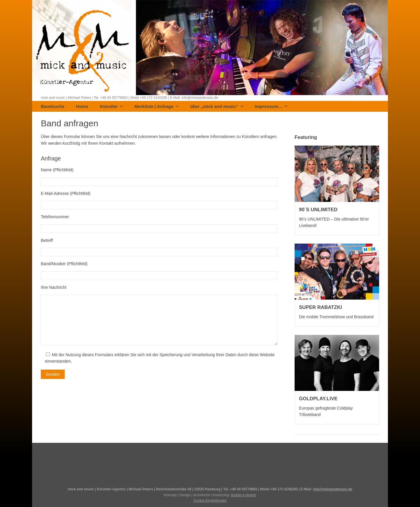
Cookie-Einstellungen (210, 501)
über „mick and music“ (217, 107)
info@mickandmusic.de (332, 489)
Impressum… (271, 107)
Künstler (111, 107)
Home (82, 107)
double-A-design (243, 495)
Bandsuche (53, 107)
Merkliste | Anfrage (156, 107)
